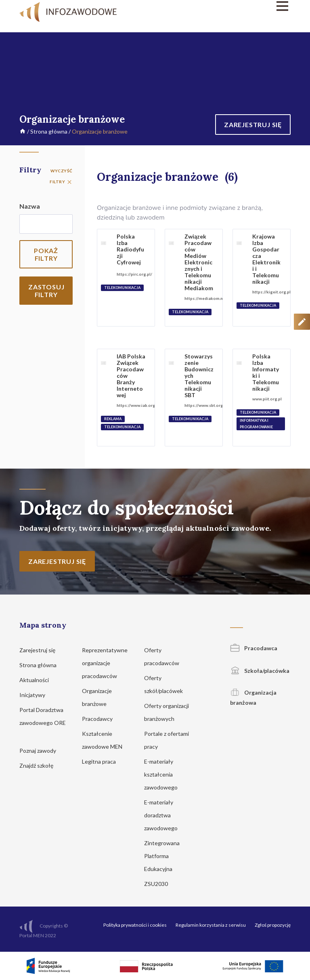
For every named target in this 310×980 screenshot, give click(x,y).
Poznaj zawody (42, 751)
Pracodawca (254, 648)
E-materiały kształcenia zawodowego (165, 774)
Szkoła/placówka (260, 671)
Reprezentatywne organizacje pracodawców (105, 663)
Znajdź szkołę (40, 765)
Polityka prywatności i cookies (135, 925)
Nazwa (30, 206)
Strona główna (49, 131)
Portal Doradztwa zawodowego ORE (43, 723)
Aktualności (38, 680)
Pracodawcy (101, 719)
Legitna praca (99, 761)
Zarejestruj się (41, 650)
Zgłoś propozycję (273, 925)
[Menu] (249, 6)
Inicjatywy (36, 695)
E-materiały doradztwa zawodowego (165, 815)
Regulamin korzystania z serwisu (211, 925)
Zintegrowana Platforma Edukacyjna (162, 856)
